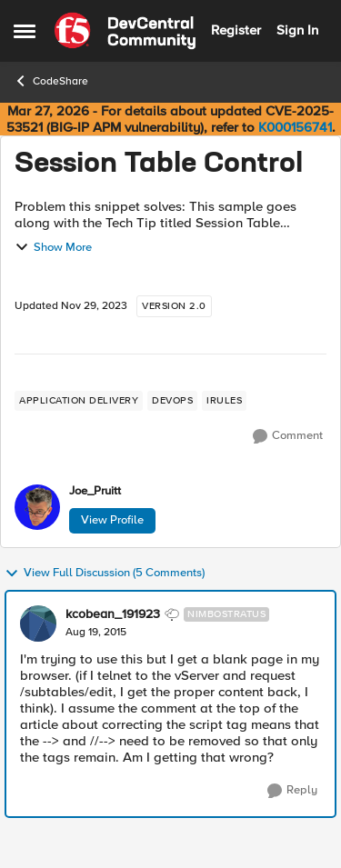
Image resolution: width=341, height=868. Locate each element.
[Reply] (292, 791)
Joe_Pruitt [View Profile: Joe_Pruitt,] (95, 491)
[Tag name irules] (224, 401)
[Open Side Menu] (25, 31)
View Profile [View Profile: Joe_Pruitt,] (112, 520)
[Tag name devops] (172, 401)
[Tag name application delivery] (79, 401)
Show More (53, 247)
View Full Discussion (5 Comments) (105, 574)
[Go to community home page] (125, 31)
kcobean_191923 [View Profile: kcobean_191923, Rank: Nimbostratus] (113, 614)
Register (236, 30)
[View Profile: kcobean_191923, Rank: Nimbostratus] (38, 624)
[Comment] (288, 436)
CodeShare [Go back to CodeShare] (51, 81)
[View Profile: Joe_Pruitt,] (37, 507)
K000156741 (295, 127)
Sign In (297, 30)
